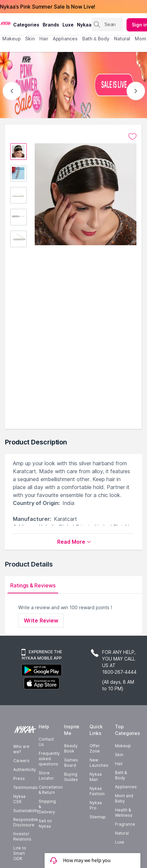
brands (51, 25)
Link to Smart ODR (20, 853)
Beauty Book (71, 748)
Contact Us (46, 741)
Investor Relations (22, 836)
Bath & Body (121, 775)
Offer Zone (95, 748)
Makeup (123, 745)
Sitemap (98, 817)
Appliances (126, 786)
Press (19, 778)
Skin (119, 754)
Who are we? (21, 749)
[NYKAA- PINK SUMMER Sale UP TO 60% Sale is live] (73, 85)
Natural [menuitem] (122, 39)
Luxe (120, 842)
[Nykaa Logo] (6, 23)
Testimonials (25, 787)
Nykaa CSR (19, 799)
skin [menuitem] (30, 39)
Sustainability (26, 810)
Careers (21, 760)
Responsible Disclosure (26, 822)
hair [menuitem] (44, 39)
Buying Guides (71, 777)
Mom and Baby (124, 798)
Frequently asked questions (49, 758)
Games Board (71, 762)
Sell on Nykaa (45, 823)
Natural (122, 833)
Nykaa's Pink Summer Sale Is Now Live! (48, 7)
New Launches (99, 762)
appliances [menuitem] (65, 39)
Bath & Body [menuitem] (96, 39)
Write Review (41, 620)
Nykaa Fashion (97, 791)
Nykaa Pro (96, 805)
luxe (68, 25)
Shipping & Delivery (47, 806)
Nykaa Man (96, 777)
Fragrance (125, 824)
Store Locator (46, 775)
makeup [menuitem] (11, 39)
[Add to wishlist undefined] (132, 137)
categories (26, 25)
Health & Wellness (124, 812)
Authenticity (25, 769)
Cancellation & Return (51, 789)
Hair (119, 763)
